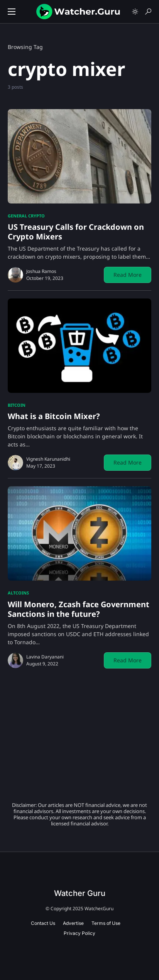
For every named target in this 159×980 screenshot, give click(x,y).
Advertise (73, 923)
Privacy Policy (79, 933)
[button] (12, 12)
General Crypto (26, 216)
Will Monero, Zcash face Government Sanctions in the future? (79, 609)
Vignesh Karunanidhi (48, 459)
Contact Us (43, 923)
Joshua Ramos (41, 271)
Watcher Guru (80, 893)
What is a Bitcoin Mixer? (54, 416)
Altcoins (18, 593)
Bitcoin (17, 405)
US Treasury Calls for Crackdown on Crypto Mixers (76, 232)
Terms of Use (106, 923)
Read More (128, 275)
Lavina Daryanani (45, 657)
